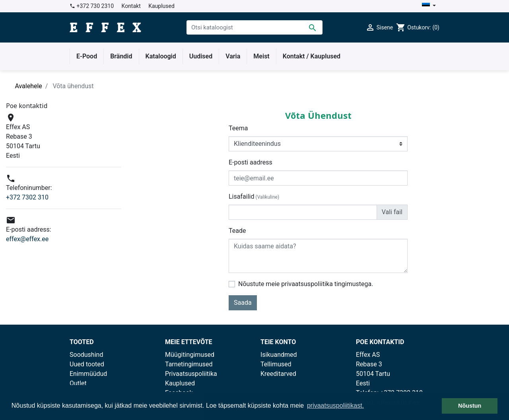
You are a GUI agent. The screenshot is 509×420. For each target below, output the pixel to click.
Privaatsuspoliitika (191, 374)
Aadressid (275, 383)
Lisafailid (254, 196)
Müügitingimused (190, 355)
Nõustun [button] (470, 406)
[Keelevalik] (429, 6)
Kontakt (131, 6)
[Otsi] (254, 27)
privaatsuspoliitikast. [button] (335, 405)
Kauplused (161, 6)
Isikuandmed (279, 355)
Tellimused (276, 364)
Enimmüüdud (88, 374)
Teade (237, 231)
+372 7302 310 (27, 197)
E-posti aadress (251, 162)
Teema (238, 128)
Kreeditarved (278, 374)
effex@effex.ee (27, 239)
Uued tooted (87, 364)
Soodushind (86, 355)
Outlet (78, 383)
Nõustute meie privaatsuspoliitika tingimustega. (306, 284)
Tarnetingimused (189, 364)
